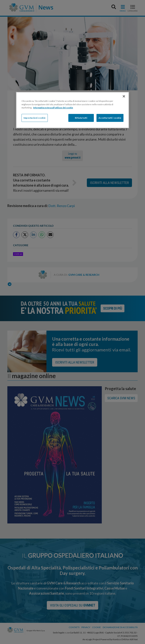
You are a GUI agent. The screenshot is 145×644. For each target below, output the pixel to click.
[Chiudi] (124, 96)
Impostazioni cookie (35, 118)
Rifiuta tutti (81, 118)
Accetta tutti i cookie (110, 118)
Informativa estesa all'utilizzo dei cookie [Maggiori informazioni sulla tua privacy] (53, 108)
